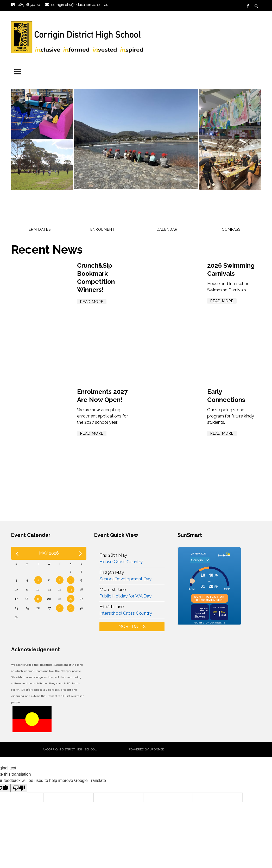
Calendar (167, 229)
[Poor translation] (19, 788)
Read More (92, 302)
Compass (231, 229)
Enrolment (103, 229)
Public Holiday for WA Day (125, 596)
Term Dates (38, 229)
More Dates (132, 626)
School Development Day (125, 579)
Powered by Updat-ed (147, 749)
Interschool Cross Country (126, 613)
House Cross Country (121, 562)
